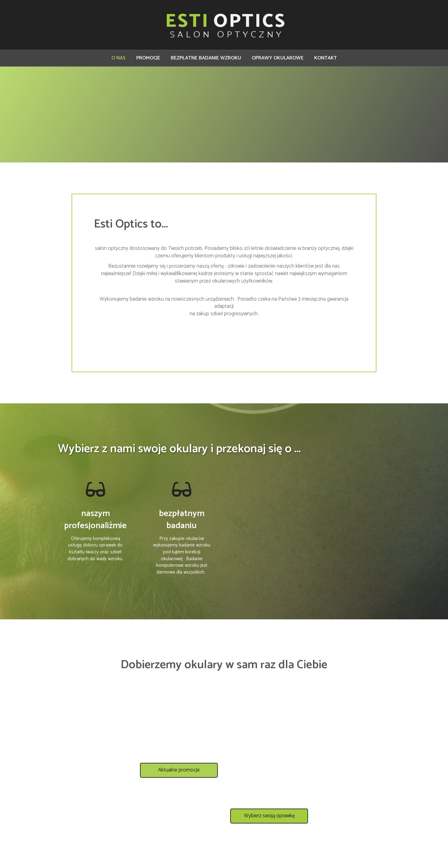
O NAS (119, 58)
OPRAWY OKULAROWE (278, 58)
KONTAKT (326, 58)
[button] (179, 775)
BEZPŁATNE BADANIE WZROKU (206, 58)
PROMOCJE (148, 58)
